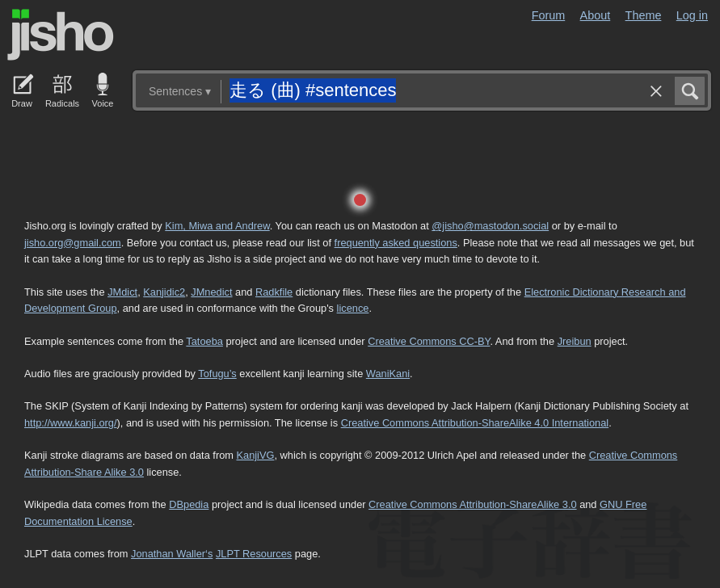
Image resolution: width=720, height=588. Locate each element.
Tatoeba (204, 341)
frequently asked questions (396, 243)
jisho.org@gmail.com (73, 243)
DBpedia (189, 504)
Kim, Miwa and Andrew (217, 226)
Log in (692, 15)
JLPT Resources (254, 554)
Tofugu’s (217, 374)
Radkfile (274, 292)
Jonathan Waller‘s (172, 554)
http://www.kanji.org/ (71, 423)
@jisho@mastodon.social (490, 226)
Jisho (61, 35)
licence (353, 308)
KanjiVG (255, 455)
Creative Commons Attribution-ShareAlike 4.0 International (475, 423)
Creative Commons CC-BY (429, 341)
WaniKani (388, 374)
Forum (549, 15)
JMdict (122, 292)
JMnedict (211, 292)
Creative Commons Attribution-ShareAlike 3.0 (472, 504)
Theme (644, 15)
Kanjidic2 (164, 292)
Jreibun (575, 341)
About (596, 15)
